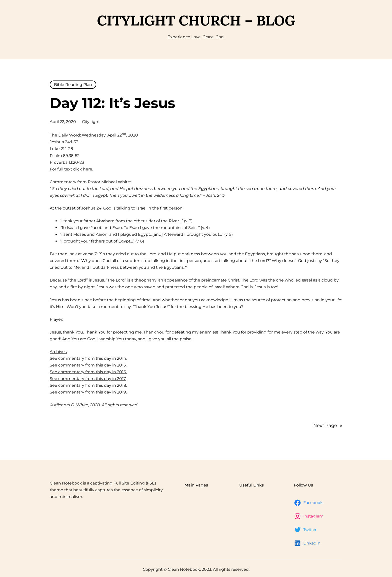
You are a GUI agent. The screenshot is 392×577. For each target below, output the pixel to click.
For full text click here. (71, 169)
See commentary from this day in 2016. (88, 372)
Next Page (328, 425)
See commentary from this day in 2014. (88, 358)
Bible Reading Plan (73, 85)
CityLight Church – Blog (196, 20)
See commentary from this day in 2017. (88, 379)
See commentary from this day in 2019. (88, 392)
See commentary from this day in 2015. (88, 365)
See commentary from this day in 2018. (88, 385)
